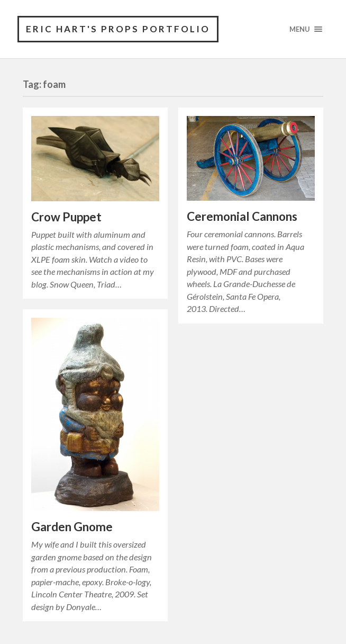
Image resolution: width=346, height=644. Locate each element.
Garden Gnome (72, 527)
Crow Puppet (66, 217)
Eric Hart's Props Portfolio (118, 29)
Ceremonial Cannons (242, 216)
